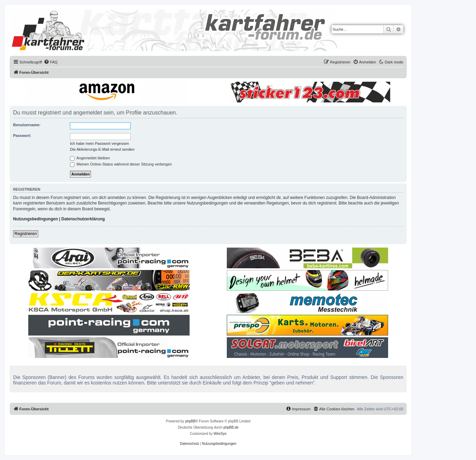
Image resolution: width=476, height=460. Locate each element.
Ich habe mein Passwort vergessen (99, 143)
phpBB (190, 421)
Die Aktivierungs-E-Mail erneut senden (102, 149)
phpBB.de (231, 427)
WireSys (220, 434)
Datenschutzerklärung (83, 219)
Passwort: (22, 136)
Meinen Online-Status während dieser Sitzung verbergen (121, 164)
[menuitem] (51, 62)
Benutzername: (27, 125)
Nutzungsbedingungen (36, 219)
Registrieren (26, 234)
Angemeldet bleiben (90, 158)
